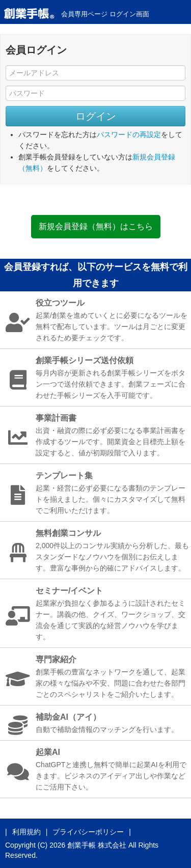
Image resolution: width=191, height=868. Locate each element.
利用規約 (26, 832)
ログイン (96, 116)
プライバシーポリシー (88, 832)
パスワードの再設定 (129, 134)
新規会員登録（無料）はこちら (96, 226)
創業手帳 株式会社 (97, 845)
